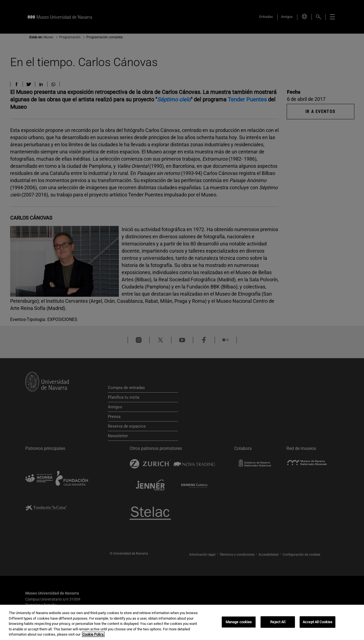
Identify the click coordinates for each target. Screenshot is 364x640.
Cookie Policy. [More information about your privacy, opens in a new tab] (93, 634)
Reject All (278, 622)
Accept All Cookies (318, 622)
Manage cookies (239, 622)
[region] (182, 622)
